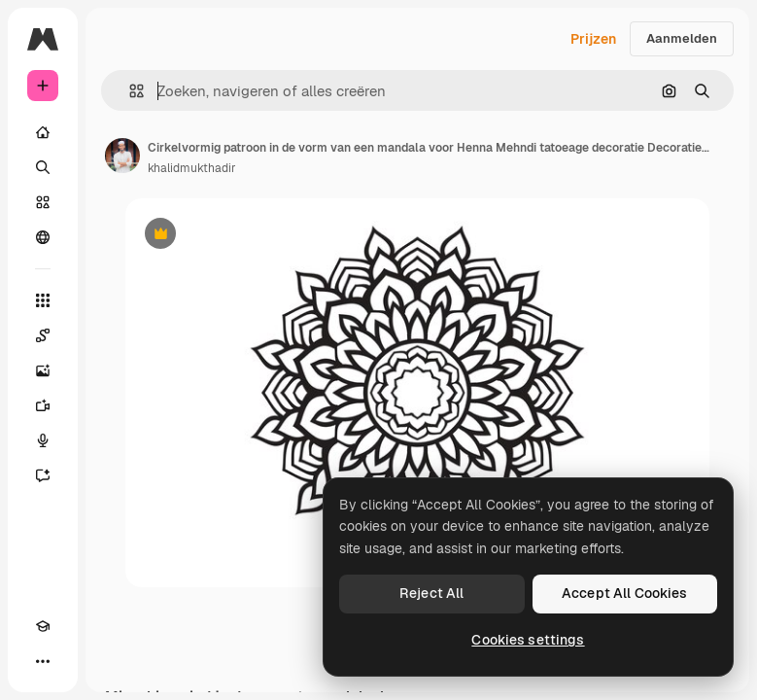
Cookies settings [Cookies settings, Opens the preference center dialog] (528, 640)
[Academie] (43, 626)
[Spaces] (43, 335)
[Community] (43, 237)
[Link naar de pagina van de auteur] (122, 156)
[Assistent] (43, 475)
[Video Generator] (43, 405)
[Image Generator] (43, 370)
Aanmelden (682, 38)
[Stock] (43, 202)
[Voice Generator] (43, 440)
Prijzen (593, 39)
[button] (129, 91)
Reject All (431, 593)
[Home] (43, 132)
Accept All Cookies (625, 593)
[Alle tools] (43, 300)
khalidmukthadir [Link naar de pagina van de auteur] (192, 168)
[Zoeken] (43, 167)
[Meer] (43, 661)
